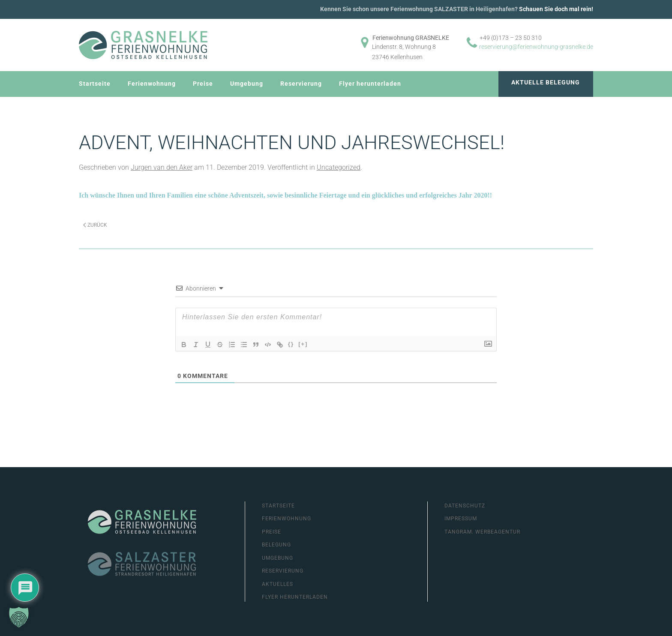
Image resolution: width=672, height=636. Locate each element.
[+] (303, 344)
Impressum (461, 519)
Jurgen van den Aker (162, 167)
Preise (203, 84)
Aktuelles (277, 584)
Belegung (276, 545)
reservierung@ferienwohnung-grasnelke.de (536, 47)
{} (291, 344)
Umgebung (247, 84)
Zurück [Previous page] (95, 225)
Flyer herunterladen (370, 84)
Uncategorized (339, 167)
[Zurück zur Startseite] (143, 45)
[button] (19, 617)
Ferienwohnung (152, 84)
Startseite (95, 84)
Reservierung (301, 84)
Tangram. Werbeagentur (482, 532)
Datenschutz (465, 506)
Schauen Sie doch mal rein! (556, 9)
